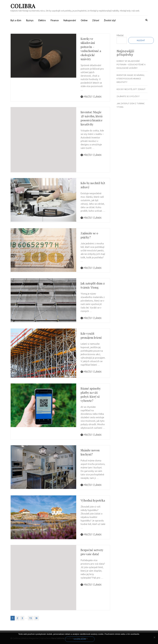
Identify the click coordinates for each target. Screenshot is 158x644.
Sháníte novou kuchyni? (90, 452)
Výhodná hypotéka (93, 500)
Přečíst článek (91, 97)
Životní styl (110, 20)
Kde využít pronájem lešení (91, 335)
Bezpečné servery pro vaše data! (92, 552)
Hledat (120, 35)
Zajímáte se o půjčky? (89, 235)
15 (31, 618)
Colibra (23, 6)
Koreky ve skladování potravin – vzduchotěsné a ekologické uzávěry (91, 49)
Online (84, 20)
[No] (154, 637)
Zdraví (96, 20)
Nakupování (70, 20)
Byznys (30, 20)
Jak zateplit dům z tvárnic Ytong (93, 285)
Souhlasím (80, 639)
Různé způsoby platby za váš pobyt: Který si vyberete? (91, 394)
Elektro (42, 20)
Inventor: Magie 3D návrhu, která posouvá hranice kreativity (92, 118)
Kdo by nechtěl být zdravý (131, 89)
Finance (55, 20)
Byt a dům (16, 20)
